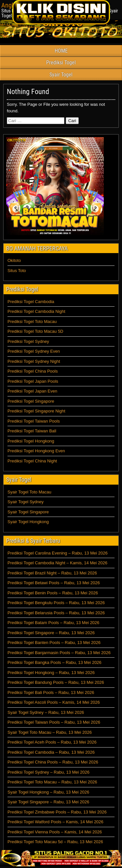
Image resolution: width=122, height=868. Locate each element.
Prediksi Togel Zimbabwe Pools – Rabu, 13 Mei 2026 (57, 812)
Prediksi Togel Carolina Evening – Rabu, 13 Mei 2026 (58, 553)
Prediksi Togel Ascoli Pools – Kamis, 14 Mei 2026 (54, 702)
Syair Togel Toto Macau (29, 492)
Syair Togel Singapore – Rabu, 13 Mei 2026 (48, 802)
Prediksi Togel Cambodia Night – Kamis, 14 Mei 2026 (57, 563)
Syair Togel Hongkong (28, 522)
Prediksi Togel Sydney (28, 341)
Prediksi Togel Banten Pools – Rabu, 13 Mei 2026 (54, 643)
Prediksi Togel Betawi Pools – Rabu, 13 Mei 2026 (54, 583)
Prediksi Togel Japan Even (32, 391)
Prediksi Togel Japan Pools (33, 381)
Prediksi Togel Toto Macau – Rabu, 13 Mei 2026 (52, 782)
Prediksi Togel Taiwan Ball (32, 431)
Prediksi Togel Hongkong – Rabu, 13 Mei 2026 (51, 673)
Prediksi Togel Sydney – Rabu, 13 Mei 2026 (48, 772)
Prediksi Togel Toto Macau (32, 321)
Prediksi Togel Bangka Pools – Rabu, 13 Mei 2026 (54, 662)
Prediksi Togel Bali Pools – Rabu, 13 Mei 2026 (51, 692)
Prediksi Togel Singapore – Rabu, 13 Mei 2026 (51, 633)
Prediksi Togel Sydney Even (34, 351)
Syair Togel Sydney (26, 502)
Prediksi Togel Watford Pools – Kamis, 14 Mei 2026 (55, 822)
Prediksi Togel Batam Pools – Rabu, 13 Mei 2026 (53, 623)
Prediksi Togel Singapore (31, 401)
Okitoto (14, 260)
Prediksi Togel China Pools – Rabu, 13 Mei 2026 (53, 762)
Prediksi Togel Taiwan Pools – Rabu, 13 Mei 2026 (54, 722)
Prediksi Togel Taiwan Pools (34, 421)
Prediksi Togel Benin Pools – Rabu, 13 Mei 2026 (53, 593)
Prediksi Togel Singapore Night (36, 411)
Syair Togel (61, 75)
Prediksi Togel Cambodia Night (36, 311)
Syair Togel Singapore (28, 512)
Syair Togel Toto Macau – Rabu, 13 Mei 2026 (50, 732)
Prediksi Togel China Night (32, 461)
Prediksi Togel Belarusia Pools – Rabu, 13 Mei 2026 (56, 613)
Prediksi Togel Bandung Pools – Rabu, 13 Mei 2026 (56, 682)
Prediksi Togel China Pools (33, 371)
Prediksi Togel (61, 63)
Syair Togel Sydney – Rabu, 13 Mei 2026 (46, 712)
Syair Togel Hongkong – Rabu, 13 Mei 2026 (48, 792)
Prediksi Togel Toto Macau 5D (35, 331)
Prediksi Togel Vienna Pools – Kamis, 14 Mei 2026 (55, 832)
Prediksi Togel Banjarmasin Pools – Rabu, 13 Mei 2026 (59, 653)
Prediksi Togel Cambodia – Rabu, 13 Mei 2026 (51, 752)
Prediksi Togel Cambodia (31, 302)
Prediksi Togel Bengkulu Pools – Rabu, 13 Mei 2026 (56, 603)
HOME (61, 51)
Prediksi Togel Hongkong (31, 441)
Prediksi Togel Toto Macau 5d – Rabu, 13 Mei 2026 (55, 842)
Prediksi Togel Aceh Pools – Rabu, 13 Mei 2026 (52, 742)
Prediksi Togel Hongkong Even (36, 451)
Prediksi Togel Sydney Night (34, 361)
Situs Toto (17, 271)
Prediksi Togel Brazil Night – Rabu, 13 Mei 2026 (52, 573)
